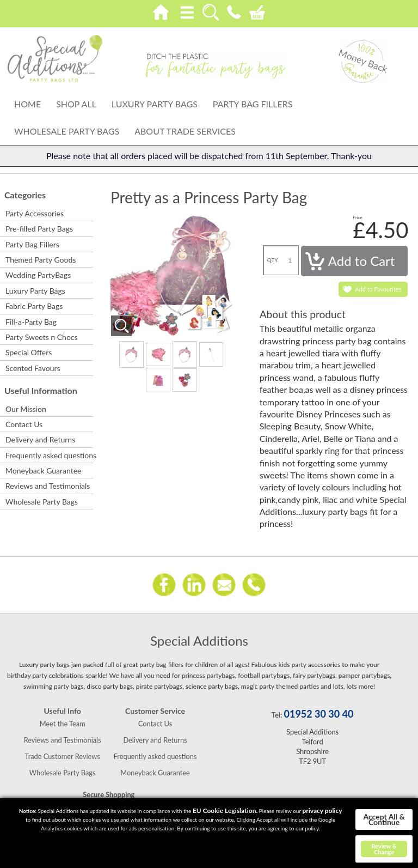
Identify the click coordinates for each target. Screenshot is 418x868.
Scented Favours (33, 368)
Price (358, 217)
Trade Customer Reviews (63, 756)
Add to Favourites (378, 289)
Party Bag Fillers (253, 104)
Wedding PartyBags (38, 275)
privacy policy (322, 811)
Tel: (277, 715)
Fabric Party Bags (34, 306)
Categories (25, 195)
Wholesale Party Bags (67, 131)
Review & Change (384, 849)
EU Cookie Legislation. (225, 811)
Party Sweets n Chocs (42, 337)
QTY (273, 260)
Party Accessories (35, 213)
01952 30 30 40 (319, 714)
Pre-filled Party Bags (39, 229)
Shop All (76, 104)
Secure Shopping (109, 794)
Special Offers (29, 352)
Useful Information (41, 390)
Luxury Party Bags (155, 104)
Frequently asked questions (49, 455)
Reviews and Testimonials (48, 486)
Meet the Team (63, 724)
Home (27, 104)
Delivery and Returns (40, 439)
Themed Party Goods (41, 260)
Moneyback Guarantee (43, 471)
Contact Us (24, 424)
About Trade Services (185, 131)
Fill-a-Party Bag (31, 322)
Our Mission (26, 409)
